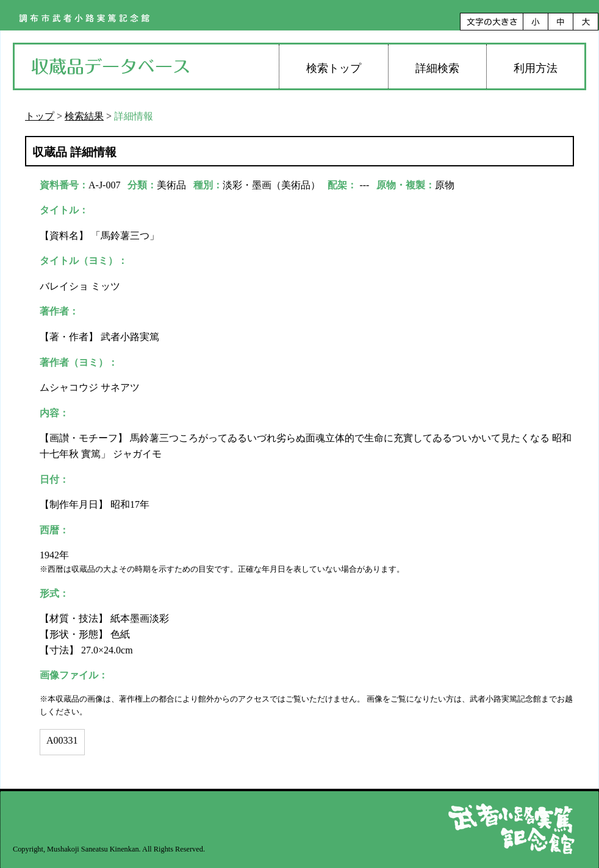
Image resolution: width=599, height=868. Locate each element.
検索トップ (334, 68)
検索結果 (84, 116)
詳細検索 (437, 68)
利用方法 (536, 68)
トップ (40, 116)
